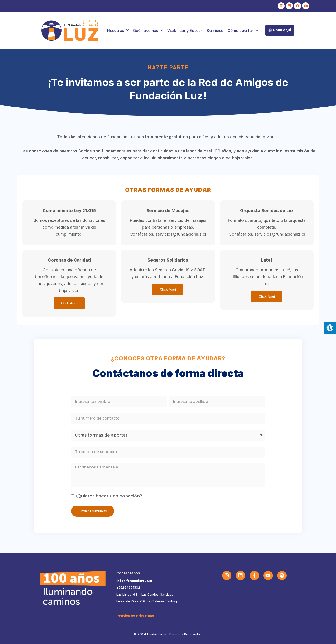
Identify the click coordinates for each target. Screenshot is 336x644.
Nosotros (118, 30)
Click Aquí (69, 303)
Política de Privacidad (135, 616)
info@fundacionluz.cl (134, 581)
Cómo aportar (243, 30)
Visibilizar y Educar (185, 31)
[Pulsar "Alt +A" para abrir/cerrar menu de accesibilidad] (330, 328)
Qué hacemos (148, 30)
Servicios (215, 31)
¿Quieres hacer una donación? (109, 496)
